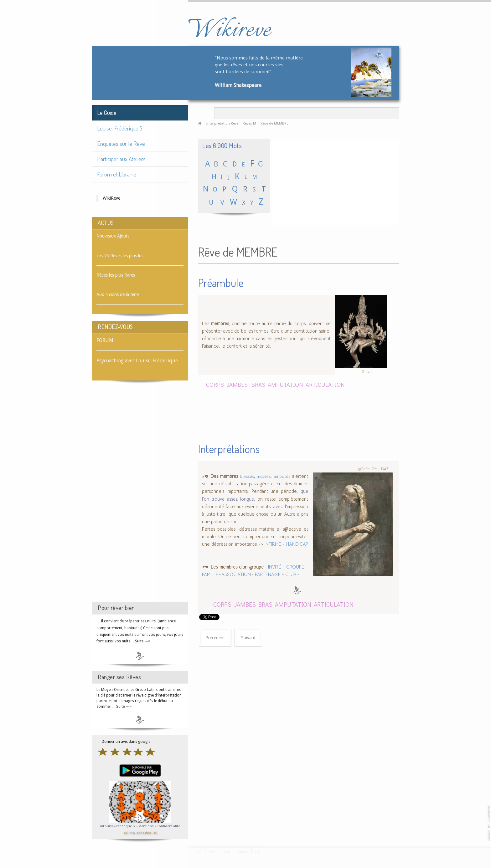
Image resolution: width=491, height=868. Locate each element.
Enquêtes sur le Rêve (121, 143)
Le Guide (107, 112)
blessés (247, 476)
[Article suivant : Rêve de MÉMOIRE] (248, 638)
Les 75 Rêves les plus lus (120, 256)
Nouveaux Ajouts (113, 236)
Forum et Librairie (117, 174)
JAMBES (237, 384)
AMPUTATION (286, 384)
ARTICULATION (325, 384)
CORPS (215, 384)
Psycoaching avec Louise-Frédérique (137, 361)
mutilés (264, 476)
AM (139, 832)
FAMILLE (210, 574)
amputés (282, 476)
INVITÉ (274, 567)
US (155, 832)
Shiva (367, 371)
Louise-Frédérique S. (120, 128)
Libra (147, 832)
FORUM (105, 340)
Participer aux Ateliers (121, 159)
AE (126, 832)
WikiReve (111, 198)
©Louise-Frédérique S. (118, 826)
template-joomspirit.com (489, 823)
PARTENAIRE (268, 574)
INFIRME (273, 544)
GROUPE (295, 567)
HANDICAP (297, 544)
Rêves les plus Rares (116, 275)
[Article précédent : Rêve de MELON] (215, 638)
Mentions (147, 826)
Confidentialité (168, 826)
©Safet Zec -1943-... (375, 469)
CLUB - (292, 574)
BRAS (258, 384)
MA (132, 832)
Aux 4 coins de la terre (118, 294)
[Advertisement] (140, 497)
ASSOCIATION (236, 574)
